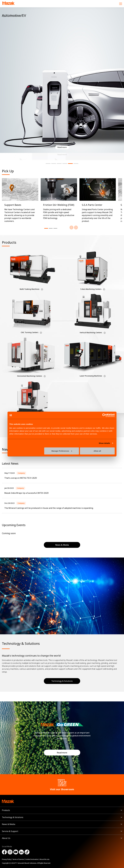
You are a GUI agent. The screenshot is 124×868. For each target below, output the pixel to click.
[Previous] (71, 227)
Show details (104, 443)
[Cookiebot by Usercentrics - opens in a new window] (104, 415)
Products (6, 810)
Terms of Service (18, 859)
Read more (62, 753)
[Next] (76, 227)
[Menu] (121, 4)
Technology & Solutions (62, 681)
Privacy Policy (7, 859)
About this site (45, 859)
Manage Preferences (62, 451)
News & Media (9, 824)
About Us (6, 838)
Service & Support (10, 831)
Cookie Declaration (32, 859)
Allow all (97, 451)
